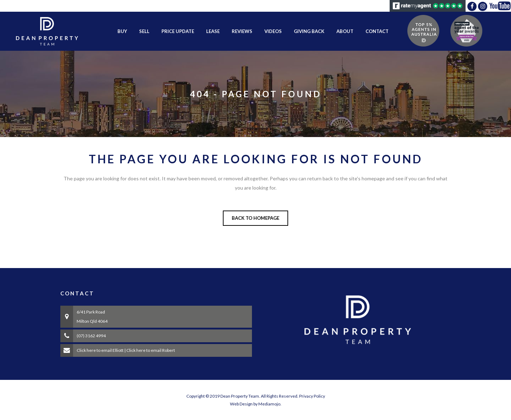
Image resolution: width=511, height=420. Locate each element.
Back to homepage (255, 218)
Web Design (241, 404)
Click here (86, 350)
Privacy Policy (312, 396)
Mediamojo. (270, 404)
